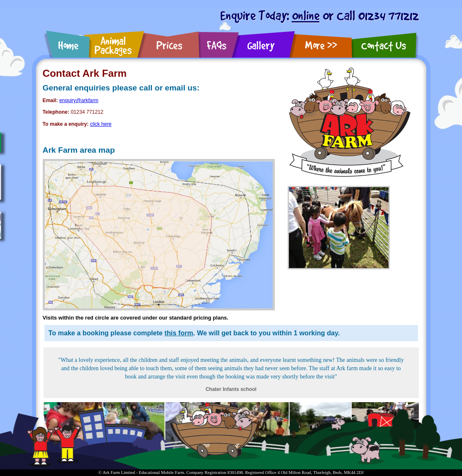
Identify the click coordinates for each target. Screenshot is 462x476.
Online (306, 15)
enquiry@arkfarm (79, 100)
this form (179, 333)
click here (101, 124)
